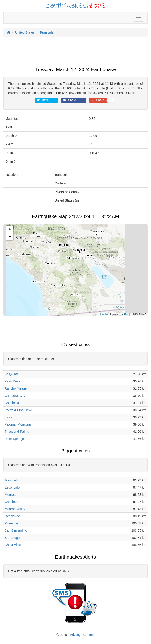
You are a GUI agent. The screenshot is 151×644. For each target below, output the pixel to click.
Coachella (12, 403)
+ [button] (10, 230)
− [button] (10, 237)
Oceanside (12, 516)
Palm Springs (14, 439)
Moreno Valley (15, 509)
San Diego (12, 538)
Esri (126, 314)
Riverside (11, 523)
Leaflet (104, 314)
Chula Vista (13, 545)
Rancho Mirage (16, 388)
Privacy (75, 635)
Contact (89, 635)
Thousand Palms (17, 432)
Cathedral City (15, 396)
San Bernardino (16, 530)
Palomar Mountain (18, 424)
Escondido (12, 487)
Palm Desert (14, 381)
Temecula (46, 32)
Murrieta (11, 495)
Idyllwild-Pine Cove (18, 410)
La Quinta (12, 374)
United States (25, 32)
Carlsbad (11, 502)
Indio (8, 417)
